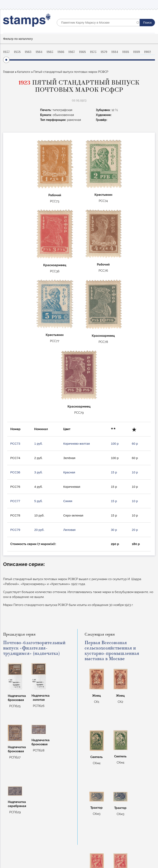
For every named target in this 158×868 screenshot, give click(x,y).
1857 (6, 52)
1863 (28, 52)
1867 (72, 52)
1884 (115, 52)
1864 (39, 52)
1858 (17, 52)
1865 (50, 52)
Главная (9, 72)
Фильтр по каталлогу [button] (18, 39)
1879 (104, 52)
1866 (61, 52)
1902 (148, 52)
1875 (93, 52)
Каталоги (24, 72)
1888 (126, 52)
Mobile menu (152, 4)
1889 (137, 52)
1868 (82, 52)
